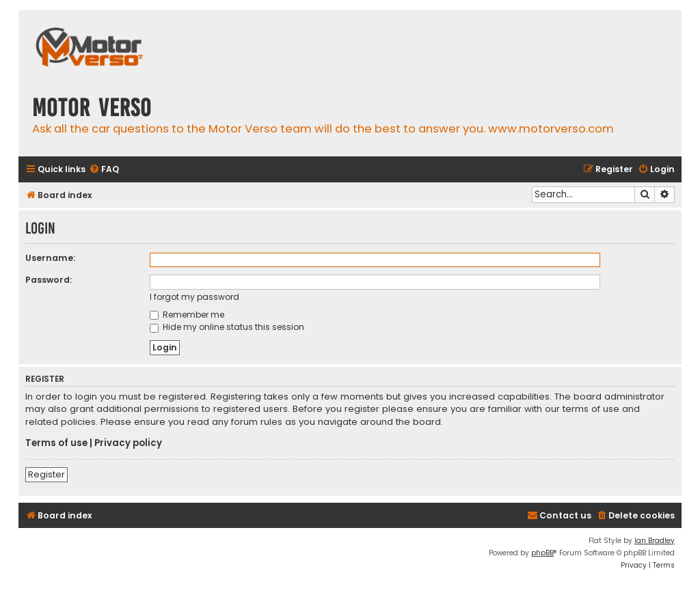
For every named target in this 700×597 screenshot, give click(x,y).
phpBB (542, 553)
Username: (50, 258)
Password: (49, 280)
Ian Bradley (655, 541)
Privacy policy (128, 443)
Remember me (187, 315)
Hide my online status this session (227, 327)
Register (46, 474)
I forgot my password (194, 297)
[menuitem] (104, 170)
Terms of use (56, 443)
